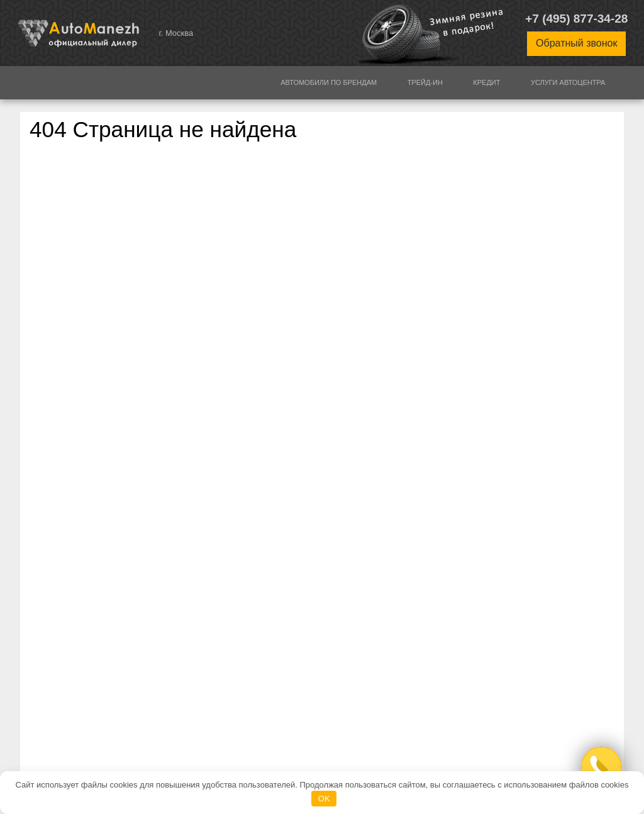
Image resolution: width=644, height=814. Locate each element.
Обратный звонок (576, 43)
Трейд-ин (425, 82)
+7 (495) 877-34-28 (576, 19)
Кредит (486, 82)
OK (324, 799)
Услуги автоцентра (568, 82)
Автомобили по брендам (329, 82)
